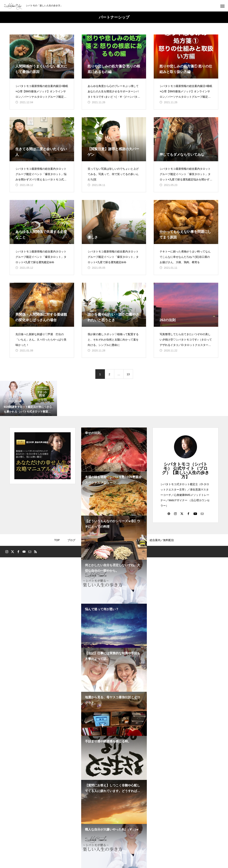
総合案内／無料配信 (162, 540)
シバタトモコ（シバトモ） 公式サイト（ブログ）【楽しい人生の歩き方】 (186, 470)
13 (128, 374)
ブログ (71, 540)
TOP (57, 540)
